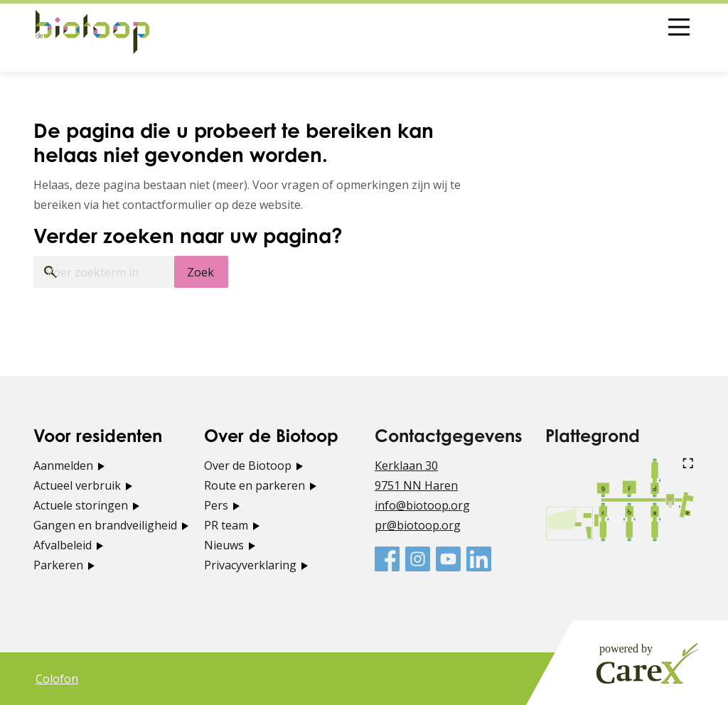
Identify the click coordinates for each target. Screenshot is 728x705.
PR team (226, 525)
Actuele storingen (81, 505)
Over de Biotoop (248, 465)
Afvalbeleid (63, 545)
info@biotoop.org (422, 505)
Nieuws (224, 545)
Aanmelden (63, 465)
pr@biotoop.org (418, 525)
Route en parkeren (255, 485)
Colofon (57, 679)
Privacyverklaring (250, 565)
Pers (216, 505)
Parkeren (58, 565)
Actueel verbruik (77, 485)
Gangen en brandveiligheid (105, 525)
